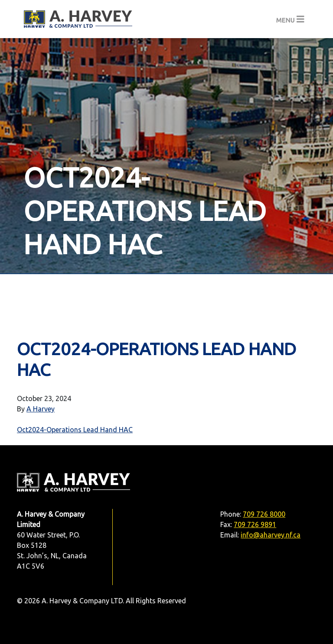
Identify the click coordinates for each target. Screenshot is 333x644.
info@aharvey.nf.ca (271, 535)
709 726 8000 (264, 514)
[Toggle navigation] (290, 19)
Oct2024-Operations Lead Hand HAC (75, 430)
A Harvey (41, 409)
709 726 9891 (255, 524)
